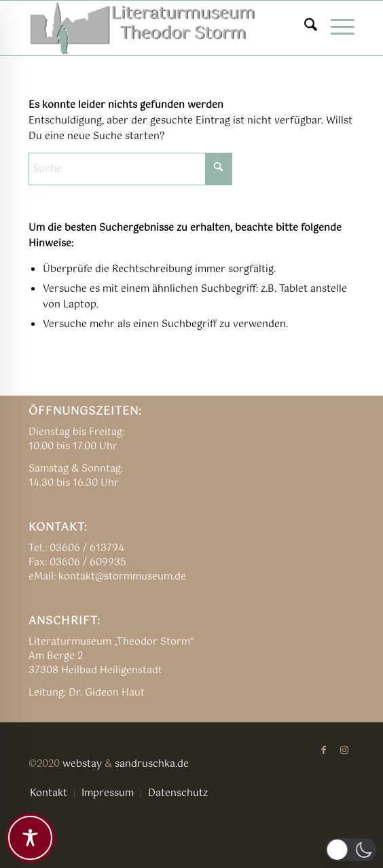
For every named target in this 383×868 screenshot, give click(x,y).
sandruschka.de (152, 764)
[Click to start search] (219, 169)
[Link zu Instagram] (344, 750)
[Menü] (336, 28)
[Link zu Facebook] (324, 750)
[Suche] (304, 28)
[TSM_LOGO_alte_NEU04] (159, 28)
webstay (82, 764)
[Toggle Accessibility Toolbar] (30, 838)
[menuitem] (304, 28)
